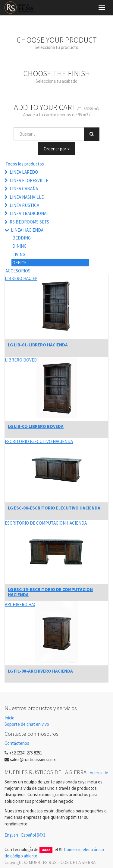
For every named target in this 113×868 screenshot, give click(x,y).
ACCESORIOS (18, 271)
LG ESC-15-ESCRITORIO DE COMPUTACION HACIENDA (50, 592)
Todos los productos (25, 164)
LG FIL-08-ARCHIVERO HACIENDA (40, 671)
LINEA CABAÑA (24, 189)
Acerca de (99, 773)
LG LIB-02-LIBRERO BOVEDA (36, 426)
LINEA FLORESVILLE (29, 180)
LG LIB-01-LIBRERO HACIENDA (38, 345)
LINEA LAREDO (24, 172)
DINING (19, 246)
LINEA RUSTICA (24, 205)
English (11, 835)
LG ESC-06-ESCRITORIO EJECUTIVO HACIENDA (54, 508)
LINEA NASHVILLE (27, 197)
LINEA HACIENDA (27, 230)
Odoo (46, 850)
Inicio (9, 718)
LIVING (19, 254)
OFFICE (19, 263)
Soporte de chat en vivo (27, 724)
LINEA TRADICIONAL (29, 213)
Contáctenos (17, 743)
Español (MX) (33, 835)
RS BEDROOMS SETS (29, 222)
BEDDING (22, 238)
